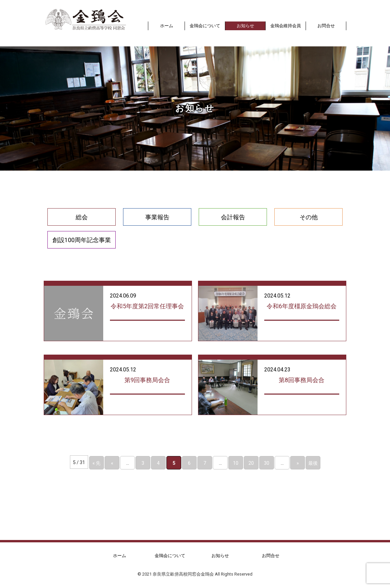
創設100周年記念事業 (82, 240)
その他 (309, 217)
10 (236, 463)
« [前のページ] (112, 463)
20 (251, 463)
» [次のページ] (298, 463)
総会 (82, 217)
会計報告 (233, 217)
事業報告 (157, 217)
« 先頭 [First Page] (96, 464)
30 (267, 463)
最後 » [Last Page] (313, 464)
